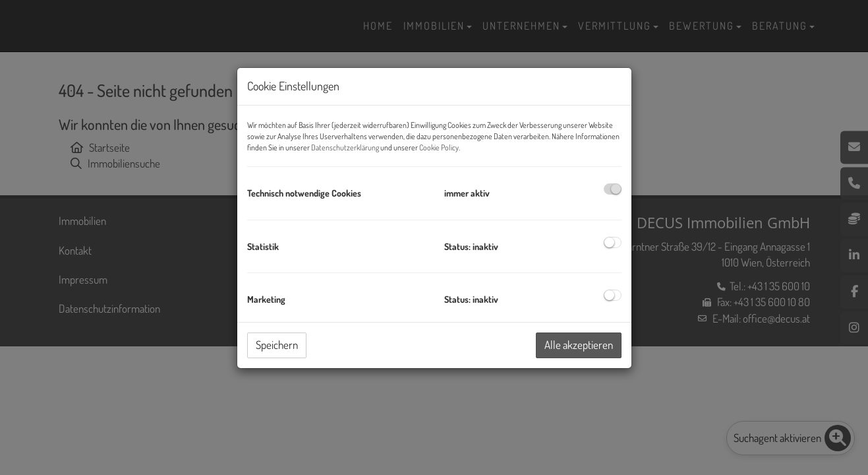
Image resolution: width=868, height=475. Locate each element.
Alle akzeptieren (579, 345)
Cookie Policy (439, 147)
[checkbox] (613, 189)
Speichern (277, 345)
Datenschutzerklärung (345, 147)
